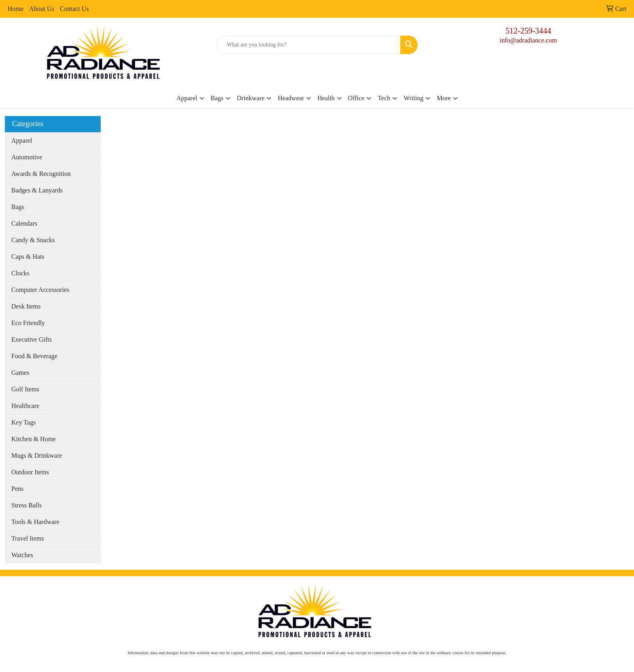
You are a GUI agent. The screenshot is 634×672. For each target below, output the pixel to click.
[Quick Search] (309, 45)
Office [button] (356, 98)
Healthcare (25, 406)
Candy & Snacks (33, 240)
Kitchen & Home (34, 439)
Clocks (20, 273)
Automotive (27, 157)
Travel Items (28, 538)
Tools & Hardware (35, 522)
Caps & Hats (28, 257)
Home (16, 9)
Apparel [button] (187, 98)
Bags (18, 207)
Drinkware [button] (251, 98)
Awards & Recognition (41, 174)
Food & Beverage (34, 356)
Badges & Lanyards (37, 190)
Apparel (22, 141)
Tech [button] (384, 98)
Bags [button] (217, 98)
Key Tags (23, 422)
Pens (17, 489)
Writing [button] (413, 98)
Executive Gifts (32, 339)
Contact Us (74, 9)
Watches (22, 555)
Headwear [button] (291, 98)
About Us (42, 9)
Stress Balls (26, 505)
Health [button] (326, 98)
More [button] (444, 98)
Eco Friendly (28, 323)
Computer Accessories (40, 290)
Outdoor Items (30, 472)
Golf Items (25, 389)
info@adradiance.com (528, 40)
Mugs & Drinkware (37, 455)
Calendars (24, 223)
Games (20, 373)
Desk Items (26, 306)
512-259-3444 (528, 31)
